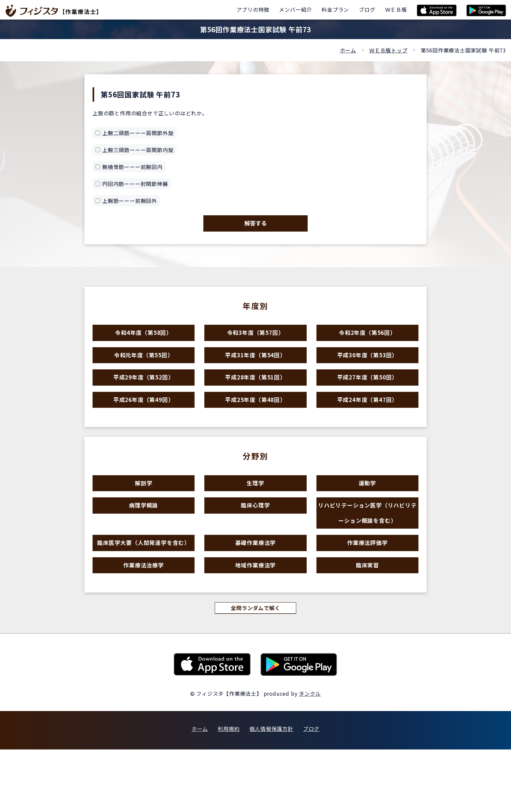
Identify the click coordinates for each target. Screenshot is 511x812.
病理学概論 (144, 545)
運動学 (367, 516)
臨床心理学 (255, 545)
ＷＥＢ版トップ (388, 50)
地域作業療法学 (256, 623)
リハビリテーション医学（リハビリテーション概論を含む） (367, 555)
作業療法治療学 (144, 623)
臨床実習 (367, 623)
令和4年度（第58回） (144, 342)
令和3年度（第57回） (255, 342)
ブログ (311, 791)
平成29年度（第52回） (144, 399)
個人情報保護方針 (271, 791)
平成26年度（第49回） (144, 427)
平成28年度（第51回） (255, 399)
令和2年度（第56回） (367, 342)
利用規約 (229, 791)
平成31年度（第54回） (255, 370)
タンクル (310, 756)
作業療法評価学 (367, 594)
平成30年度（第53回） (368, 370)
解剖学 (144, 516)
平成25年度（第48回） (255, 427)
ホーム (348, 50)
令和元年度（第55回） (144, 370)
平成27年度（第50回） (368, 399)
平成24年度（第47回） (368, 427)
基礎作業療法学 (256, 594)
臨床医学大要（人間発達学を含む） (144, 594)
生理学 (255, 516)
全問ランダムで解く (255, 670)
